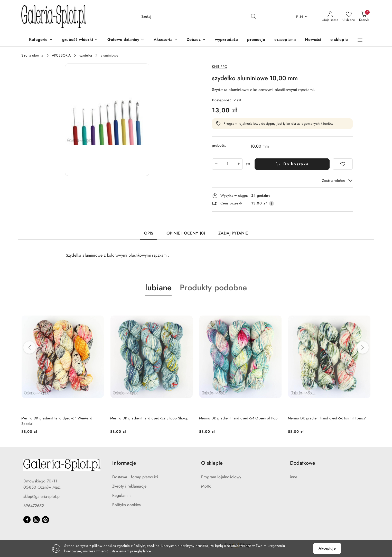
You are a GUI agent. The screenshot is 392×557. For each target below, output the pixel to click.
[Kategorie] (41, 40)
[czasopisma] (285, 40)
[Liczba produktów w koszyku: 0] (364, 17)
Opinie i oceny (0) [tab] (186, 233)
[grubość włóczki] (80, 40)
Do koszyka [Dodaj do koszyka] (292, 164)
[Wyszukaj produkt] (199, 17)
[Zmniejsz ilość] (216, 164)
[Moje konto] (330, 17)
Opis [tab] (149, 233)
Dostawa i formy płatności (135, 477)
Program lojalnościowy (221, 477)
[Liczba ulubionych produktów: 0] (349, 17)
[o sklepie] (339, 40)
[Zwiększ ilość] (239, 164)
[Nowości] (313, 40)
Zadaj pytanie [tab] (233, 233)
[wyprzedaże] (227, 40)
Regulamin (121, 496)
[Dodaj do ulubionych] (343, 164)
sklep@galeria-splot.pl (42, 497)
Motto (206, 486)
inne (294, 477)
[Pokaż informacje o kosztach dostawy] (272, 203)
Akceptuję (327, 548)
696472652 (34, 506)
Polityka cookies (127, 505)
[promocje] (256, 40)
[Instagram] (36, 520)
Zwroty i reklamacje (129, 486)
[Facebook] (27, 520)
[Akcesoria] (165, 40)
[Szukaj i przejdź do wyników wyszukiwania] (253, 17)
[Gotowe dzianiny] (126, 40)
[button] (196, 40)
